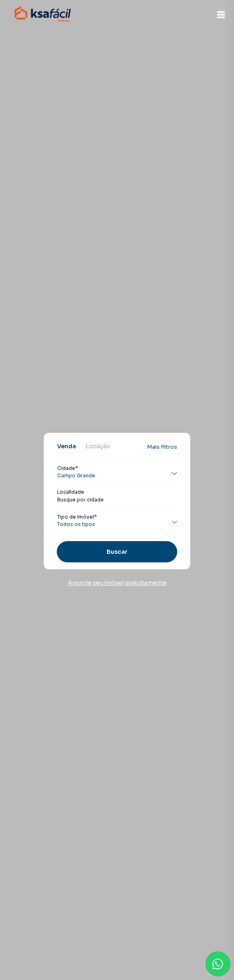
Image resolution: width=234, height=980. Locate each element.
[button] (221, 15)
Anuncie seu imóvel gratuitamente (117, 583)
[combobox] (117, 500)
